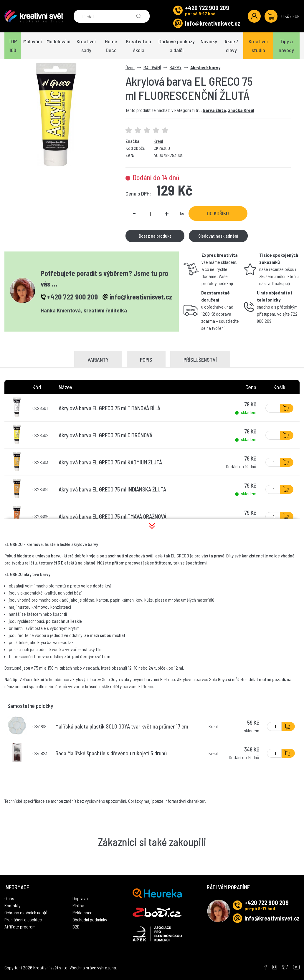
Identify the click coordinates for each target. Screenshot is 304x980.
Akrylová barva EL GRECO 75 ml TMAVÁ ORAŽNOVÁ (113, 516)
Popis (146, 360)
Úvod (130, 67)
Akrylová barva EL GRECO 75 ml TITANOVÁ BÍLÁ (109, 408)
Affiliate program (20, 927)
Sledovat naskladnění (218, 236)
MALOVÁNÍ (152, 67)
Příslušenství (200, 360)
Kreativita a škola (139, 46)
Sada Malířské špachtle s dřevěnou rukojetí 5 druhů (111, 753)
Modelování (58, 41)
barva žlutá (214, 110)
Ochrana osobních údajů (26, 912)
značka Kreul (241, 110)
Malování (33, 41)
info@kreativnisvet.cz (213, 23)
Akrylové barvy (205, 67)
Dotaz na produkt (155, 236)
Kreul (158, 141)
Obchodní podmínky (90, 919)
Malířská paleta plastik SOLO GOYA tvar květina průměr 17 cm (122, 726)
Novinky (209, 41)
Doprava (80, 898)
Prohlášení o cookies (23, 919)
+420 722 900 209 (207, 8)
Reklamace (82, 912)
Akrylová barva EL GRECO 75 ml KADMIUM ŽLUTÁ (110, 462)
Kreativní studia (258, 46)
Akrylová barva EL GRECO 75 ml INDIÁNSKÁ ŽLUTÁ (112, 489)
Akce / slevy (231, 46)
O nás (9, 898)
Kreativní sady (86, 46)
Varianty (98, 360)
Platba (78, 905)
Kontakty (13, 905)
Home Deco (111, 46)
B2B (76, 927)
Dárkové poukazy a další (177, 46)
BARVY (176, 67)
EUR (296, 16)
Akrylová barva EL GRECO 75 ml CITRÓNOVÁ (105, 435)
